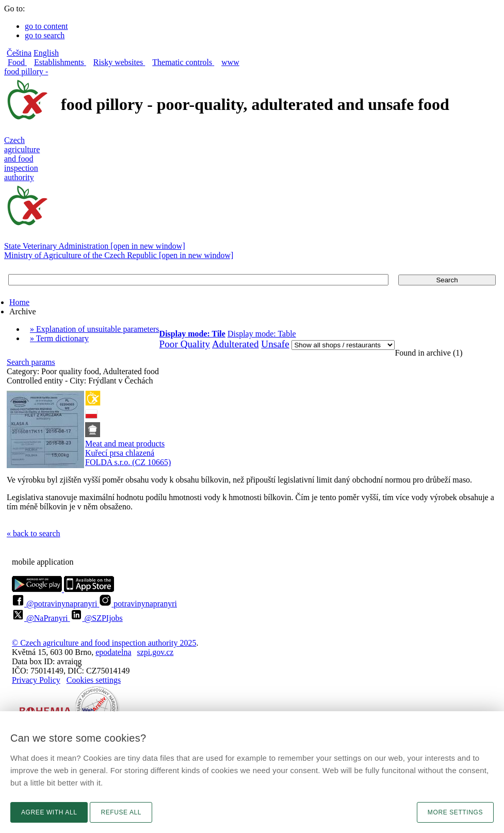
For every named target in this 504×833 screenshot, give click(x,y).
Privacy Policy (36, 680)
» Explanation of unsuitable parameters (95, 329)
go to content (46, 26)
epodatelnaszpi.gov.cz (134, 652)
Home (19, 302)
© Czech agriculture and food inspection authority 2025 (104, 643)
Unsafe (275, 344)
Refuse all (121, 812)
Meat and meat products (125, 444)
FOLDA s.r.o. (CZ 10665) (128, 462)
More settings (455, 812)
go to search (45, 35)
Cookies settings (94, 680)
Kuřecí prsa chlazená (120, 453)
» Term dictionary (59, 338)
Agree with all (49, 812)
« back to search (34, 533)
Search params (31, 362)
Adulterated (235, 344)
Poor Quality (185, 344)
